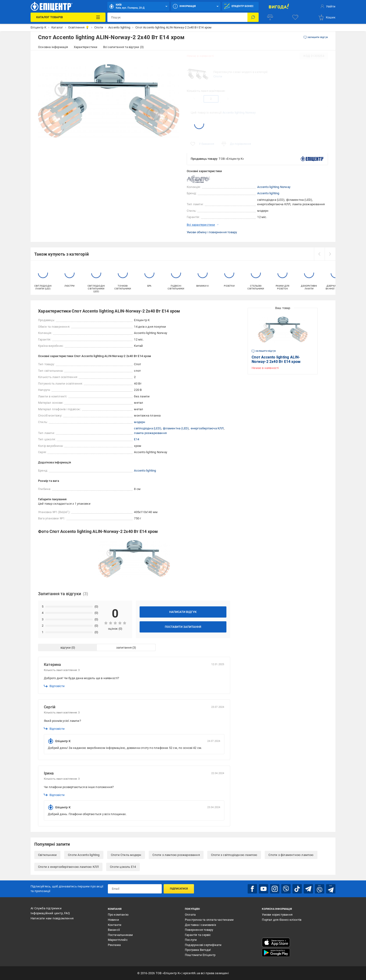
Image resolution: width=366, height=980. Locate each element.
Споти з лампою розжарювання (176, 855)
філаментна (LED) (176, 428)
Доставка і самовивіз (201, 925)
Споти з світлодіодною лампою (234, 855)
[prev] (319, 254)
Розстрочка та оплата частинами (209, 920)
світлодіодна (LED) (148, 428)
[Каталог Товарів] (68, 17)
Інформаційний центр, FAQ (50, 913)
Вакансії (114, 930)
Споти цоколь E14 (123, 867)
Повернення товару (199, 930)
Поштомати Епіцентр (200, 955)
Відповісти (54, 686)
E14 (137, 439)
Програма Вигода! (198, 950)
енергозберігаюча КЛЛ (207, 428)
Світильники (47, 855)
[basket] (327, 17)
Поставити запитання (183, 627)
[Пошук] (253, 17)
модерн (140, 422)
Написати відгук (183, 612)
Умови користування (277, 915)
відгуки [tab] (66, 648)
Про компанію (118, 915)
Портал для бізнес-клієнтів (282, 920)
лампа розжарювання (150, 433)
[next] (330, 254)
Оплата (190, 915)
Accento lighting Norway (239, 113)
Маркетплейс (118, 940)
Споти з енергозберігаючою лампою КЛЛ (68, 867)
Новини (113, 920)
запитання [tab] (124, 648)
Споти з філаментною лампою (291, 855)
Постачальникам (120, 935)
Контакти (115, 925)
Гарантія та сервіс (198, 935)
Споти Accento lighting (84, 855)
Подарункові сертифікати (203, 945)
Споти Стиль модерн (126, 855)
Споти (218, 76)
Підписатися (179, 889)
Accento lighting (268, 193)
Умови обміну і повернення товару (212, 232)
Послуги (191, 940)
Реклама (114, 945)
